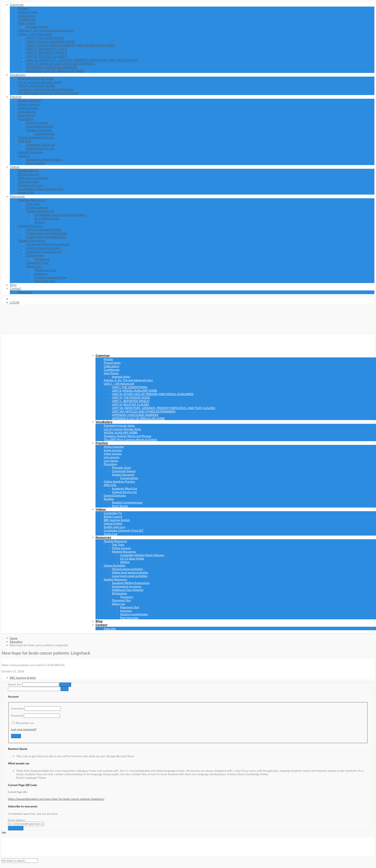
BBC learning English (33, 178)
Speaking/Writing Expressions (48, 244)
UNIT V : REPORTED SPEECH (47, 53)
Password (17, 716)
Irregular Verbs (37, 27)
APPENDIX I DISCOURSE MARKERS (52, 67)
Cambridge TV (28, 171)
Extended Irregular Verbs (36, 78)
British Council (28, 174)
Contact (15, 289)
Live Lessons (27, 112)
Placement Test (37, 263)
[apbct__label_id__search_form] (34, 689)
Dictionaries (35, 255)
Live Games (26, 115)
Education (16, 642)
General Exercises (31, 152)
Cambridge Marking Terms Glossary (60, 215)
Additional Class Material (44, 252)
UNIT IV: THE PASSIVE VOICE (47, 49)
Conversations (45, 134)
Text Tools (33, 204)
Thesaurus (42, 259)
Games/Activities (30, 226)
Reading (24, 156)
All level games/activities (44, 230)
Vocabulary (18, 75)
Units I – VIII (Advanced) (35, 34)
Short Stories (35, 163)
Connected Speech (40, 126)
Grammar (17, 5)
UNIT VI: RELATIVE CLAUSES (46, 56)
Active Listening (30, 101)
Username (17, 708)
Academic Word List (41, 145)
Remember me (25, 723)
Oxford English (29, 182)
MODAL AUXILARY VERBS (37, 86)
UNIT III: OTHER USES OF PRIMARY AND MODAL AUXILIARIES (70, 45)
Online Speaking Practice (36, 137)
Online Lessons (37, 207)
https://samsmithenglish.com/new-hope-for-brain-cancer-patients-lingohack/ (56, 799)
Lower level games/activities (46, 237)
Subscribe (25, 292)
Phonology (26, 119)
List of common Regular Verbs (40, 82)
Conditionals (27, 19)
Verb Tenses (27, 23)
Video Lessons (28, 108)
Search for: (15, 684)
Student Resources (32, 241)
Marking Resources (40, 211)
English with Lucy (31, 185)
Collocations (27, 16)
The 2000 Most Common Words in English (48, 93)
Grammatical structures (43, 248)
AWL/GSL (25, 141)
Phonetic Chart (37, 123)
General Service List (40, 148)
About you (34, 266)
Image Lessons (29, 104)
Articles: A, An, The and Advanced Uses (46, 31)
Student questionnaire (51, 278)
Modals (23, 8)
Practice (16, 97)
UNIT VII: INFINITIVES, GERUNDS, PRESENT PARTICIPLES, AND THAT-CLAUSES (82, 60)
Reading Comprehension (44, 160)
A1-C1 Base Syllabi (47, 219)
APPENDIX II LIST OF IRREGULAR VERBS (55, 71)
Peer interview (45, 281)
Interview (41, 274)
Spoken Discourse (39, 130)
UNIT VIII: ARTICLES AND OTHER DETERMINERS (61, 64)
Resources (17, 196)
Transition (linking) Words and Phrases (45, 90)
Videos (15, 167)
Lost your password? (24, 729)
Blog (13, 285)
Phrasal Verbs (28, 12)
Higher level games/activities (47, 233)
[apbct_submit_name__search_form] (65, 689)
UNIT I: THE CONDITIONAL (45, 38)
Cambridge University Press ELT (41, 189)
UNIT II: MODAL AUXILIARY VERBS (51, 42)
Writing (40, 222)
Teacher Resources (31, 200)
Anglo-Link (26, 193)
